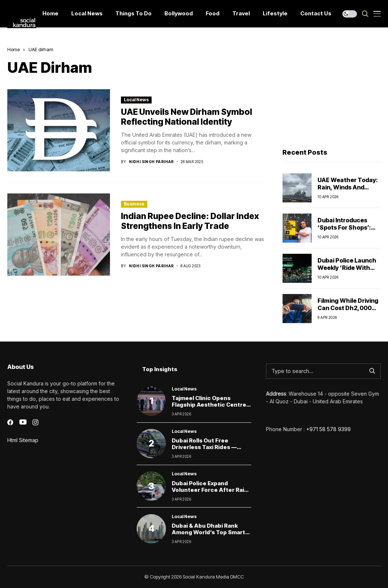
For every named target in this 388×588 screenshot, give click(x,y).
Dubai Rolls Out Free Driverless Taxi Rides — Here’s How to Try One (204, 447)
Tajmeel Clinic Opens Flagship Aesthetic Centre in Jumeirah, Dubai (209, 405)
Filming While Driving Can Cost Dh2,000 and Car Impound (348, 308)
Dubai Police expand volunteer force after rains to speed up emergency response (211, 493)
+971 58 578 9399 (328, 429)
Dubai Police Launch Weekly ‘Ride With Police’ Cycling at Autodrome (347, 271)
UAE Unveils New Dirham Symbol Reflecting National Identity (187, 117)
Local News (136, 100)
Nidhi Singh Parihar (151, 162)
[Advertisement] (332, 92)
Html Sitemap (23, 440)
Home (14, 49)
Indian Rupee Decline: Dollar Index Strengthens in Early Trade (190, 221)
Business (134, 204)
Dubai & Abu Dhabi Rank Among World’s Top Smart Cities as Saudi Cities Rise (208, 532)
